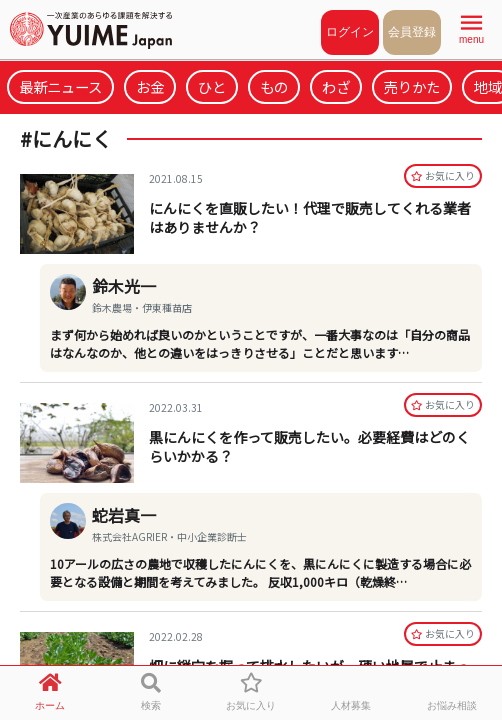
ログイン (350, 32)
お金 (150, 86)
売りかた (412, 86)
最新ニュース (60, 86)
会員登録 (412, 32)
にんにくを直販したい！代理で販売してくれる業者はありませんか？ (310, 217)
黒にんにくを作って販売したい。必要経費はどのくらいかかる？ (309, 446)
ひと (212, 86)
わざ (336, 86)
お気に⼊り (443, 175)
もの (274, 86)
